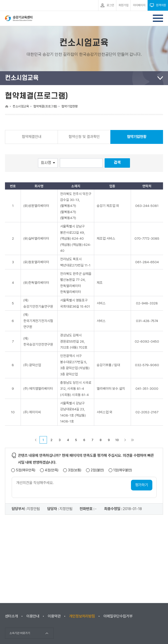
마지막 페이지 (132, 440)
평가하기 (142, 485)
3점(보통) (75, 470)
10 (117, 440)
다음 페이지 (125, 440)
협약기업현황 (137, 139)
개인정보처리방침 (82, 616)
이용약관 (54, 616)
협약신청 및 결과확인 (84, 137)
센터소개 (11, 616)
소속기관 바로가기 (20, 633)
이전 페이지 (36, 440)
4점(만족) (52, 470)
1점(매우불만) (123, 470)
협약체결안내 (32, 137)
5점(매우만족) (26, 470)
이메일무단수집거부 (118, 616)
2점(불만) (97, 470)
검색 (117, 163)
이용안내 (33, 616)
